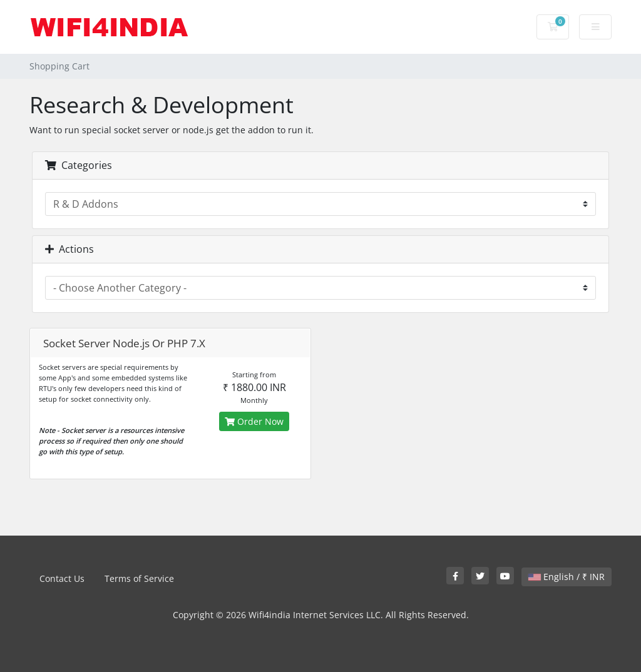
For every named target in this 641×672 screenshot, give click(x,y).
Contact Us (62, 578)
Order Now (254, 421)
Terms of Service (139, 578)
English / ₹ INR (567, 577)
